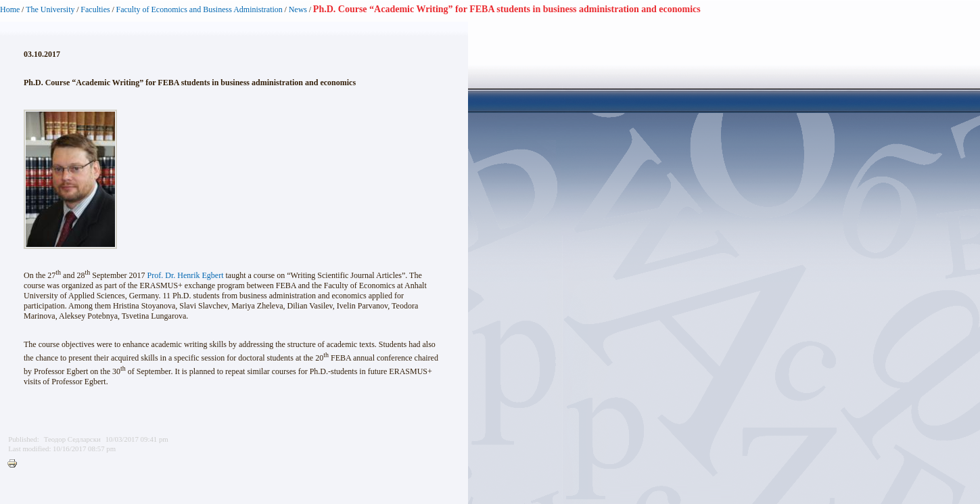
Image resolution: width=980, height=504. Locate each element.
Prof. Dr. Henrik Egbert (186, 275)
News (298, 9)
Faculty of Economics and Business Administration (200, 9)
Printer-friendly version (16, 464)
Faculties (95, 9)
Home (10, 9)
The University (50, 9)
